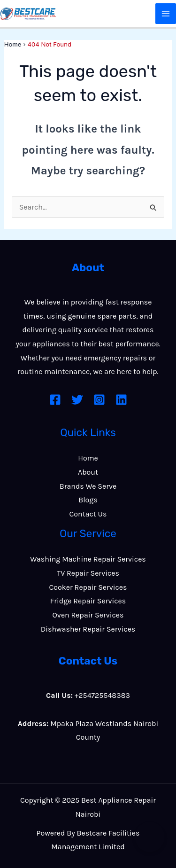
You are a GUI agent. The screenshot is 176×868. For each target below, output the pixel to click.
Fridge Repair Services (88, 601)
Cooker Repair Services (88, 587)
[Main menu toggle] (166, 14)
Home (88, 458)
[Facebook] (55, 400)
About (88, 472)
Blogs (88, 500)
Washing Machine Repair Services (88, 559)
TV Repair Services (88, 573)
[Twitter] (77, 400)
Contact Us (88, 514)
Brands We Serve (88, 486)
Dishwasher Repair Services (88, 629)
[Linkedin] (121, 400)
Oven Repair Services (88, 615)
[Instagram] (99, 400)
